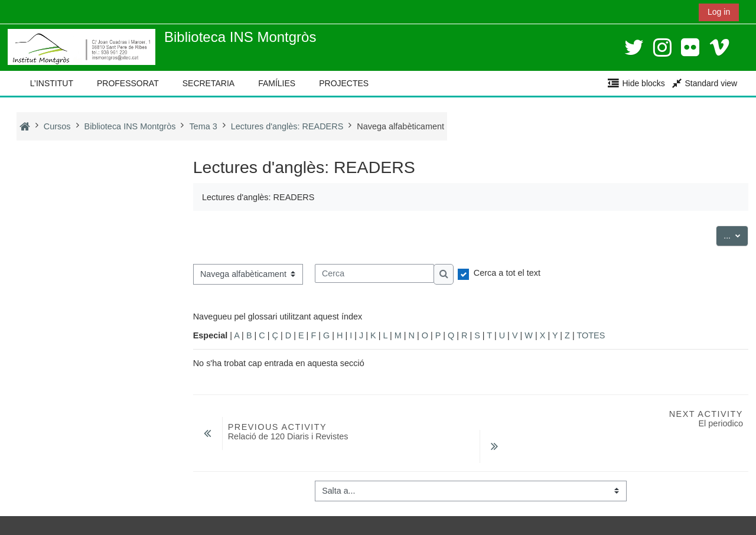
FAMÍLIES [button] (277, 83)
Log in (719, 12)
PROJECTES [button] (344, 83)
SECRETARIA (208, 83)
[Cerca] (374, 273)
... (737, 235)
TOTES (591, 335)
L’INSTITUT (52, 83)
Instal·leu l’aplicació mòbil (64, 523)
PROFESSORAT (128, 83)
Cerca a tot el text (507, 273)
